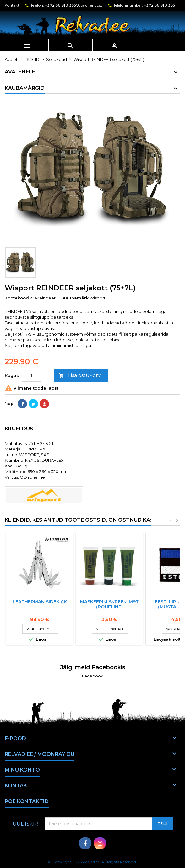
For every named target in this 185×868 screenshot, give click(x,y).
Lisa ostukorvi (80, 376)
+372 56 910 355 (60, 5)
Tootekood (17, 298)
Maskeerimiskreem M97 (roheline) (109, 604)
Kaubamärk (76, 298)
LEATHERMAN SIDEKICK (40, 602)
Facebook (93, 676)
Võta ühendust (89, 5)
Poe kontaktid (27, 801)
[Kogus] (31, 375)
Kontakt (12, 5)
